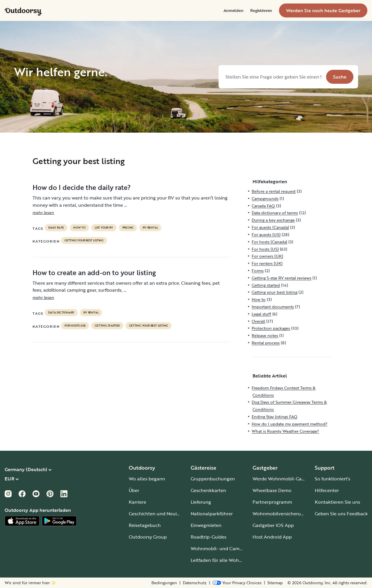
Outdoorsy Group (148, 537)
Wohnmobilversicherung (279, 514)
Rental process (266, 343)
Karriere (137, 502)
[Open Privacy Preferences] (237, 583)
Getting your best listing (84, 240)
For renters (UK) (267, 263)
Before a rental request (274, 191)
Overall (258, 321)
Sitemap (275, 583)
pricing (128, 228)
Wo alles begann (147, 479)
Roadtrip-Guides (209, 537)
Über (134, 490)
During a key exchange (273, 220)
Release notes (265, 335)
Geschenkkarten (208, 490)
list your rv (104, 228)
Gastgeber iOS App (273, 525)
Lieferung (201, 502)
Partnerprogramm (272, 502)
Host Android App (272, 537)
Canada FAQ (263, 206)
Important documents (273, 307)
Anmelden (234, 10)
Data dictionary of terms (275, 213)
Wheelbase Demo (272, 490)
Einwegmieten (206, 525)
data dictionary (61, 313)
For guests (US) (266, 235)
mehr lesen (43, 212)
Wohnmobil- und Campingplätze (227, 548)
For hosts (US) (75, 326)
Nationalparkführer (212, 514)
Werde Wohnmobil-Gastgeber (285, 479)
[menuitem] (234, 10)
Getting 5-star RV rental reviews (281, 278)
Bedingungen (164, 583)
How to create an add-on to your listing (94, 272)
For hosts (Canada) (269, 242)
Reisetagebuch (145, 525)
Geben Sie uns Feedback (341, 514)
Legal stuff (261, 314)
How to (79, 228)
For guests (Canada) (270, 227)
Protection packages (271, 328)
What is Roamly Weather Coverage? (285, 431)
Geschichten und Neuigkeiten (161, 514)
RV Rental (150, 228)
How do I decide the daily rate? (82, 187)
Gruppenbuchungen (213, 479)
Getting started (107, 326)
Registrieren (261, 10)
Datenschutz (195, 583)
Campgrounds (265, 198)
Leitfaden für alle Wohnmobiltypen (229, 560)
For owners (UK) (267, 256)
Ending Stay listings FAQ (274, 417)
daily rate (56, 228)
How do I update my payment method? (289, 424)
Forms (258, 271)
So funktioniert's (332, 479)
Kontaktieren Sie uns (337, 502)
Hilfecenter (327, 490)
